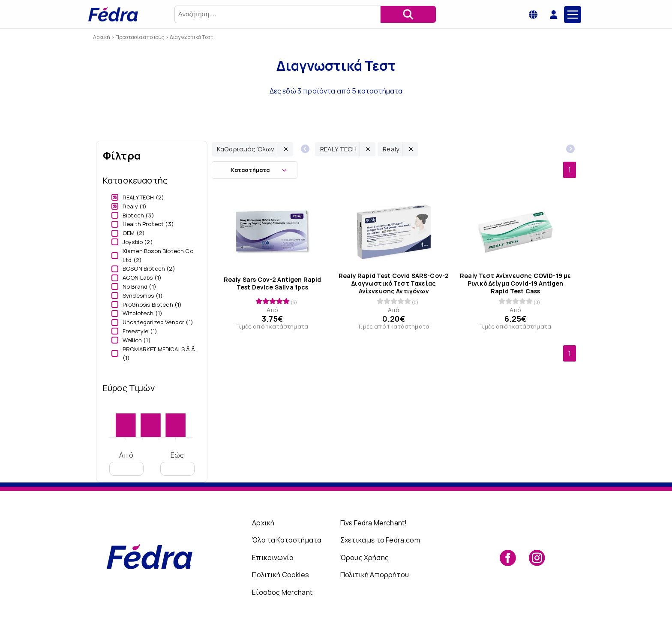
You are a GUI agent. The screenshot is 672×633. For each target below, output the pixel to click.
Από (126, 463)
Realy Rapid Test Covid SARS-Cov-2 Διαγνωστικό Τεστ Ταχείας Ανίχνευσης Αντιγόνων (394, 283)
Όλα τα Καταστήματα (287, 540)
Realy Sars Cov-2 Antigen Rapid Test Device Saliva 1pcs (273, 283)
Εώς (177, 463)
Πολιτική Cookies (280, 575)
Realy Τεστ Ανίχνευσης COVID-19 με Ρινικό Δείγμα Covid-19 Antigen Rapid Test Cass (515, 283)
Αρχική (263, 523)
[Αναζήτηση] (408, 14)
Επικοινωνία (273, 558)
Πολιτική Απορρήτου (375, 575)
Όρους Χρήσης (364, 558)
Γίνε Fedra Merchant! (373, 523)
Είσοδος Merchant (282, 592)
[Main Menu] (573, 15)
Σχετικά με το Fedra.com (380, 540)
